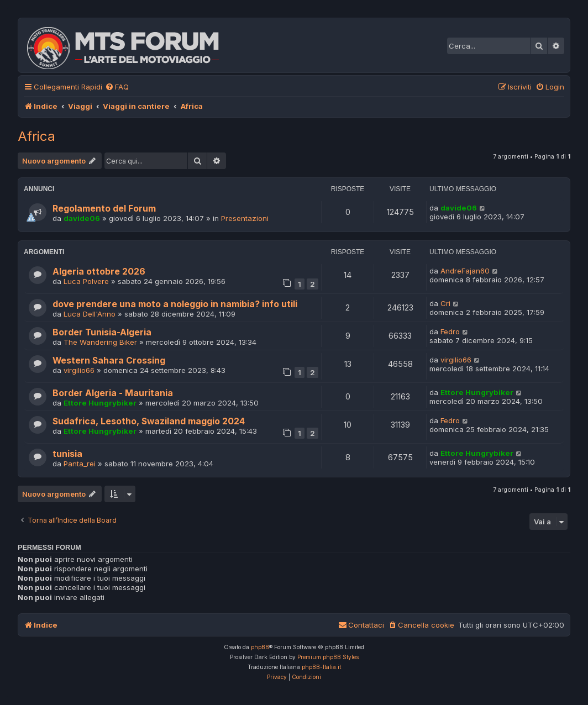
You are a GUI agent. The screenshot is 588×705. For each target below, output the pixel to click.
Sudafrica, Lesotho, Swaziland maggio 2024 (149, 421)
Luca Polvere (86, 281)
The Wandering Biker (100, 342)
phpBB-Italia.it (321, 667)
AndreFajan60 (465, 271)
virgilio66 (79, 370)
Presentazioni (245, 218)
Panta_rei (80, 464)
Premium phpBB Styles (328, 657)
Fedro (450, 332)
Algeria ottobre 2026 (99, 272)
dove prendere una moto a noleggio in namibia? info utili (175, 304)
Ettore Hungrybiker (100, 403)
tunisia (67, 454)
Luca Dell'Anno (90, 314)
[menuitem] (117, 87)
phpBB (260, 647)
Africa (36, 136)
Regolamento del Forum (104, 209)
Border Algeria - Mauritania (113, 393)
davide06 (82, 218)
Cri (445, 303)
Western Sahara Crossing (109, 361)
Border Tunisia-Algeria (102, 332)
